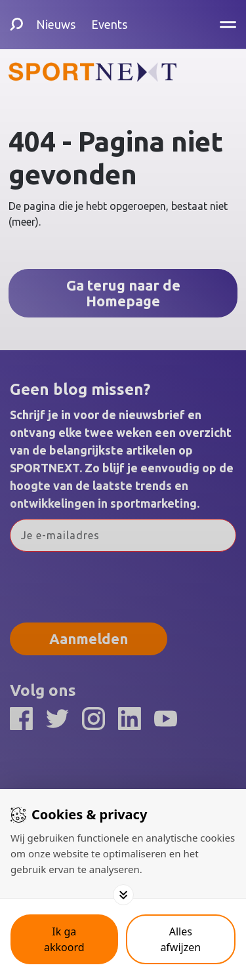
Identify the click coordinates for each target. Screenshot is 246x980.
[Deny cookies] (181, 939)
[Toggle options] (123, 895)
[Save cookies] (64, 939)
